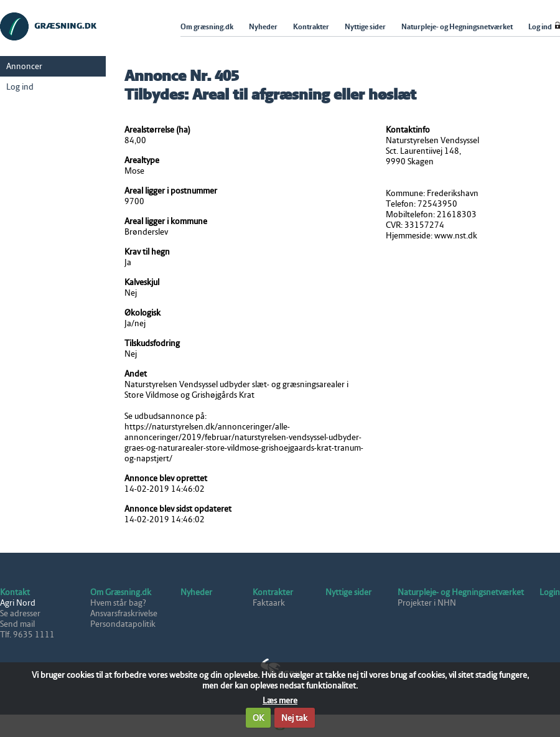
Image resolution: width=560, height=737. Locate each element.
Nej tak (294, 718)
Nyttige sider (348, 592)
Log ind (20, 87)
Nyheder (196, 592)
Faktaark (269, 603)
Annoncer (24, 66)
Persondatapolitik (123, 624)
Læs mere (280, 701)
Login (550, 592)
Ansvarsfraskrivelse (124, 613)
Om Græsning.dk (121, 592)
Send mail (17, 624)
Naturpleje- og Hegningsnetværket (461, 592)
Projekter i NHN (427, 603)
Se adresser (20, 613)
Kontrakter (273, 592)
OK (258, 718)
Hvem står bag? (118, 603)
